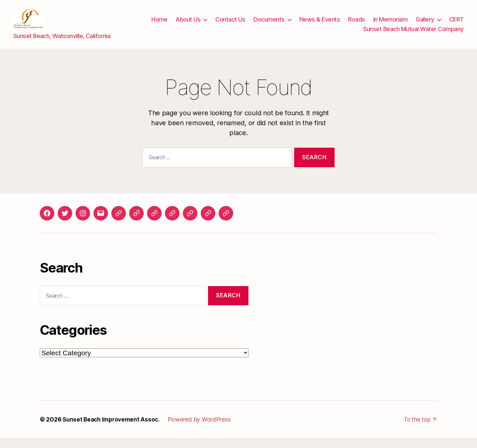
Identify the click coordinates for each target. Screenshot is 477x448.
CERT (456, 24)
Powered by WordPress (203, 429)
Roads (357, 24)
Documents (269, 24)
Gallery (425, 24)
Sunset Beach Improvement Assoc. (113, 429)
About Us (188, 24)
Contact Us (230, 24)
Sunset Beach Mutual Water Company (413, 34)
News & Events (320, 24)
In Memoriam (391, 24)
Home (159, 24)
